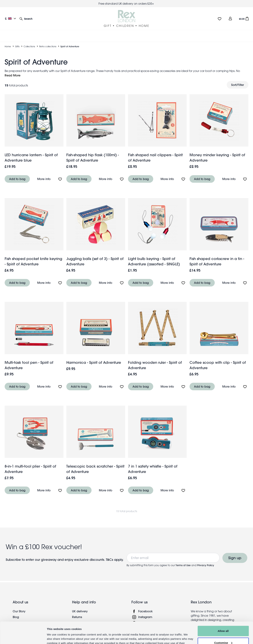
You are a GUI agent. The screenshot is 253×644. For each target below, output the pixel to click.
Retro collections (48, 42)
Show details (55, 637)
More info (44, 175)
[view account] (230, 19)
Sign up (235, 554)
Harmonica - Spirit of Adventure (94, 358)
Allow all (223, 611)
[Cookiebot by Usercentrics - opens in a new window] (23, 637)
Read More (13, 71)
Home (8, 42)
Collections (29, 42)
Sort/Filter (238, 80)
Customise (223, 622)
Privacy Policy (206, 561)
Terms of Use (183, 561)
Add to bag (17, 175)
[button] (26, 19)
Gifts (17, 42)
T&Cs (110, 555)
